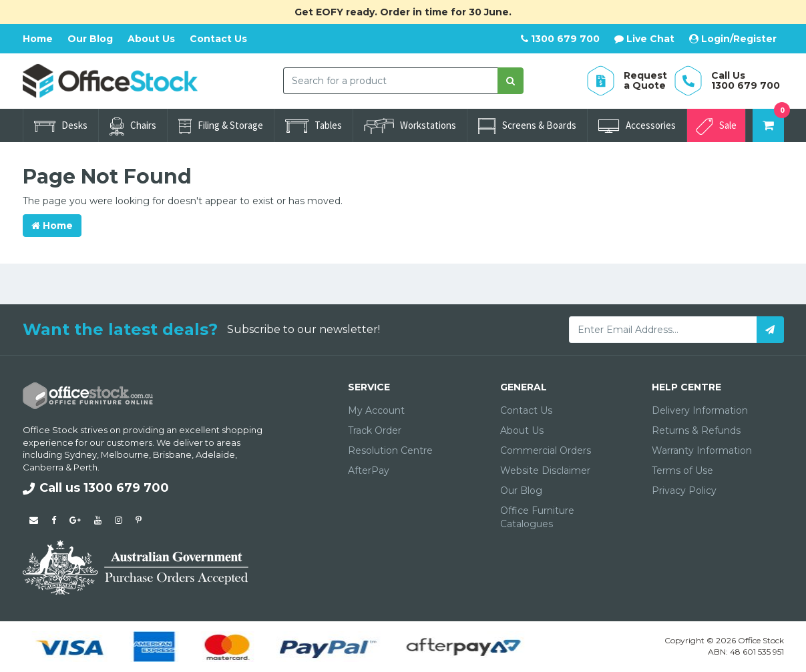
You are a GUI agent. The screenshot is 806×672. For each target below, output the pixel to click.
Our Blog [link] (521, 490)
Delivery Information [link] (700, 410)
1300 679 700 (560, 39)
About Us (151, 39)
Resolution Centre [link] (390, 450)
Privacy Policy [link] (684, 490)
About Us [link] (522, 430)
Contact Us (218, 39)
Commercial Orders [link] (546, 450)
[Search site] (511, 81)
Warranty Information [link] (702, 450)
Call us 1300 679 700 (96, 488)
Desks (61, 125)
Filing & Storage (221, 126)
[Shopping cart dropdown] (768, 125)
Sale (716, 126)
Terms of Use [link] (682, 470)
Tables (314, 126)
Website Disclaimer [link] (545, 470)
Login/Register (733, 39)
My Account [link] (376, 410)
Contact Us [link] (526, 410)
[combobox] (391, 81)
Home (38, 39)
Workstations (410, 126)
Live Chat (644, 39)
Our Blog (90, 39)
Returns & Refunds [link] (696, 430)
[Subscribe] (770, 330)
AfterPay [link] (369, 470)
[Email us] (34, 520)
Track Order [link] (375, 430)
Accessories (637, 126)
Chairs (133, 126)
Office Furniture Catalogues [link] (537, 517)
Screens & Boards (527, 126)
